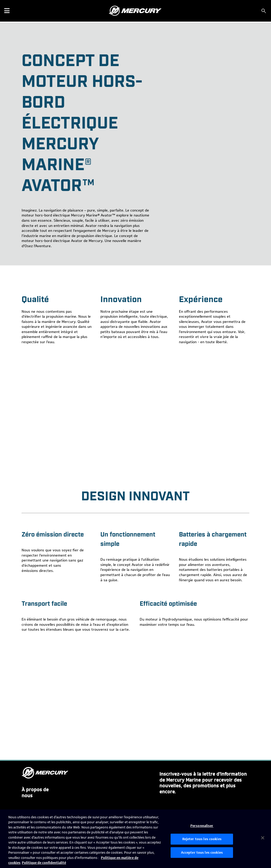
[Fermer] (263, 838)
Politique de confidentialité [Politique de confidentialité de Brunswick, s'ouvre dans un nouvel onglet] (44, 863)
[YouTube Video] (135, 412)
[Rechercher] (264, 11)
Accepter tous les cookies (202, 853)
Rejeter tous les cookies (202, 839)
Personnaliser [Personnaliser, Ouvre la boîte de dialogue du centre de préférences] (202, 826)
